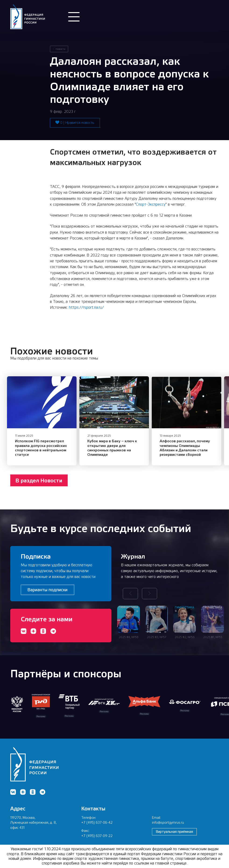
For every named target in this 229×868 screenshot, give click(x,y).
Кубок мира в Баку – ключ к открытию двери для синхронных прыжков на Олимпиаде (130, 456)
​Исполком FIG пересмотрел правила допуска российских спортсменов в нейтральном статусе (47, 456)
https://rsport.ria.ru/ (86, 307)
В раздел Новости (39, 491)
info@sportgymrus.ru (168, 822)
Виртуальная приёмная (174, 832)
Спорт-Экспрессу (151, 204)
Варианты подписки (47, 590)
